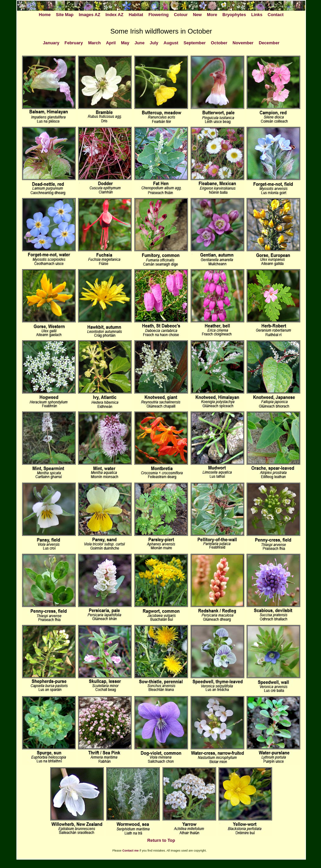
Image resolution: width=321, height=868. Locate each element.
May (125, 43)
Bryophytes (234, 15)
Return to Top (161, 840)
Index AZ (115, 15)
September (195, 43)
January (51, 43)
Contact (276, 15)
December (269, 43)
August (171, 43)
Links (257, 15)
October (219, 43)
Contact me (131, 851)
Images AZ (89, 15)
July (154, 43)
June (139, 43)
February (74, 43)
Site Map (65, 15)
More (212, 15)
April (111, 43)
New (197, 15)
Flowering (158, 15)
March (94, 43)
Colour (181, 15)
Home (45, 15)
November (243, 43)
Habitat (136, 15)
